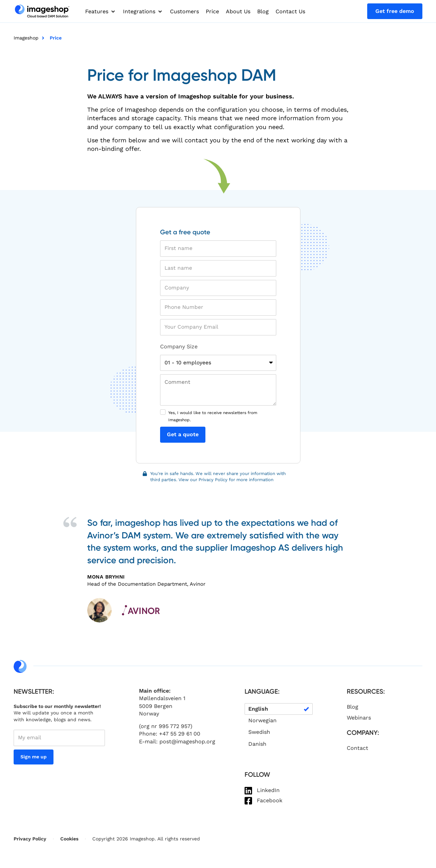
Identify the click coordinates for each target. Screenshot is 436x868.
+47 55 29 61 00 (180, 736)
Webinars (359, 719)
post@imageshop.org (187, 743)
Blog (353, 708)
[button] (101, 12)
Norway (149, 716)
